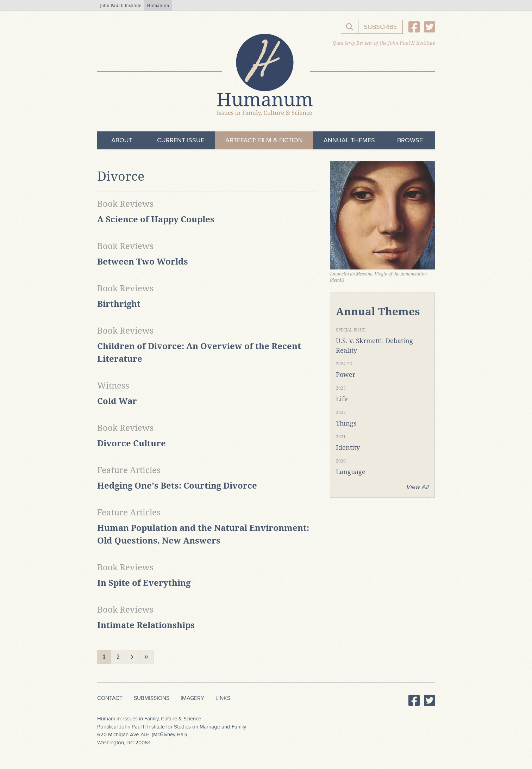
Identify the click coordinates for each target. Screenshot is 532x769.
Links (223, 698)
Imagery (192, 698)
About (122, 140)
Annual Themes (349, 140)
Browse (410, 140)
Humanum (158, 6)
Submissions (152, 698)
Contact (110, 698)
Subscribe (380, 27)
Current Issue (181, 140)
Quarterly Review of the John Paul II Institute (384, 43)
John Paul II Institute (121, 6)
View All (418, 487)
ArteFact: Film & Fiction (264, 140)
